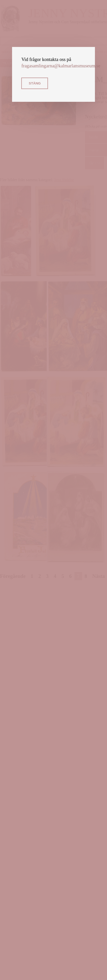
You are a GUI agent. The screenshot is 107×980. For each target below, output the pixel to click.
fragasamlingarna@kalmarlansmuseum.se (61, 66)
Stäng (35, 83)
